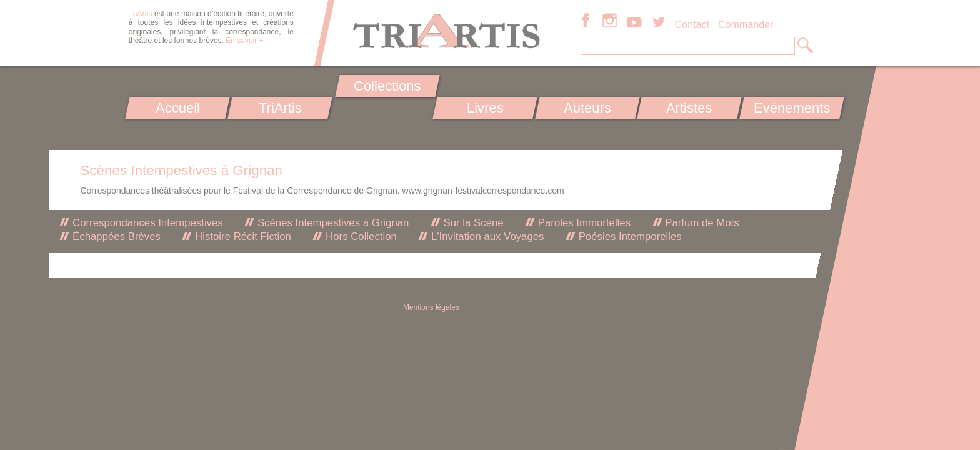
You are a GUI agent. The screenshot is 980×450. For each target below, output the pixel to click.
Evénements (792, 108)
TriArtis (280, 108)
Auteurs (587, 108)
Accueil (178, 108)
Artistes (690, 108)
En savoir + (244, 41)
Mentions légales (431, 307)
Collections (387, 86)
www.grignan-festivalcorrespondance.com (483, 191)
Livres (485, 108)
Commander (746, 24)
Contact (692, 24)
